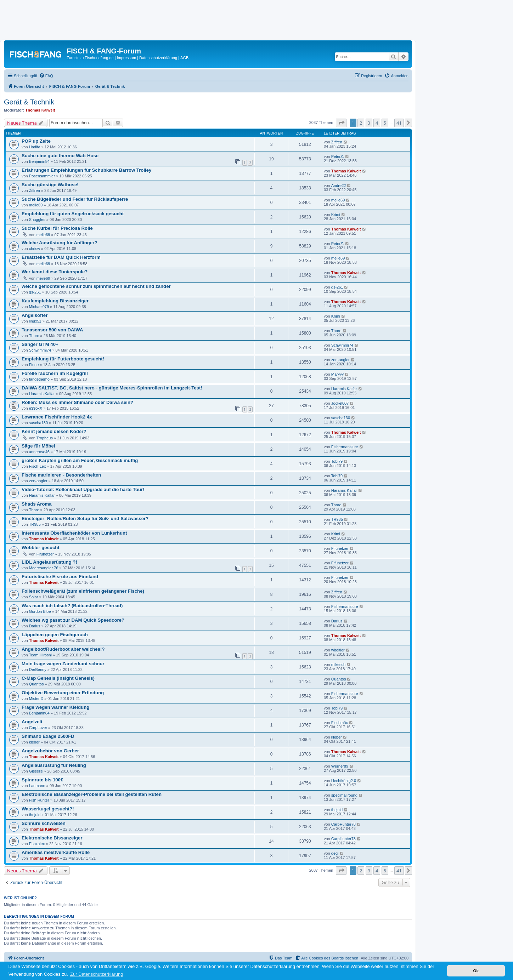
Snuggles (37, 220)
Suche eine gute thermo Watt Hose (60, 156)
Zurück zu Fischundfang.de (90, 58)
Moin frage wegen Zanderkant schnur (63, 664)
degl (335, 853)
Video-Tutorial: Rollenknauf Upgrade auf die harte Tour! (83, 489)
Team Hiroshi (40, 655)
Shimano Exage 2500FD (48, 736)
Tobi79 (337, 461)
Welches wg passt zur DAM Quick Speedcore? (73, 620)
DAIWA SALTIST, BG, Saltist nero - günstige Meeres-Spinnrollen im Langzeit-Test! (112, 388)
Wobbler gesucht (41, 548)
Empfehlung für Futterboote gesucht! (63, 359)
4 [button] (377, 123)
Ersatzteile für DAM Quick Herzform (61, 257)
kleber (34, 742)
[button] (341, 123)
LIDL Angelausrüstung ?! (49, 562)
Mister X (36, 699)
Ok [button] (476, 971)
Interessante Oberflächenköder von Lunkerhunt (74, 533)
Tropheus (45, 438)
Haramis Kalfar (42, 394)
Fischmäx (340, 723)
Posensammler (42, 176)
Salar (34, 597)
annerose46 (39, 452)
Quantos (36, 684)
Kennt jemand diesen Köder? (54, 431)
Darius (35, 626)
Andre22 (339, 186)
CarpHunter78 (343, 824)
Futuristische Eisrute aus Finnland (60, 577)
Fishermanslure (345, 447)
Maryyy (337, 374)
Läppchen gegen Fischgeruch (55, 635)
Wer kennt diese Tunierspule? (55, 272)
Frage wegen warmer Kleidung (55, 707)
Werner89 (340, 766)
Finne (34, 365)
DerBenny (38, 670)
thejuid (35, 815)
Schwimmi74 (40, 350)
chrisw (35, 249)
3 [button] (369, 123)
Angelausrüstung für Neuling (54, 765)
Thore (34, 336)
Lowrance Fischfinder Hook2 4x (57, 417)
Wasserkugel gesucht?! (48, 809)
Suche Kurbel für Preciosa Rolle (57, 228)
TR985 (35, 524)
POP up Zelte (36, 141)
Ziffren (337, 142)
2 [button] (361, 123)
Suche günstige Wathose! (50, 185)
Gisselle (36, 771)
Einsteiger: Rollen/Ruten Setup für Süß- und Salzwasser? (85, 519)
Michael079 (39, 307)
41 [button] (399, 123)
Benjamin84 (39, 161)
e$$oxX (36, 408)
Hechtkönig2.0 (344, 781)
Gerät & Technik (29, 102)
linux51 (35, 321)
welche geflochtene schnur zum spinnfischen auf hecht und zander (96, 286)
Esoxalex (37, 844)
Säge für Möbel (38, 446)
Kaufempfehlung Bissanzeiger (55, 301)
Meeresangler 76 (44, 568)
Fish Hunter (39, 800)
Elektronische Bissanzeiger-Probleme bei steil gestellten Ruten (92, 794)
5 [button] (385, 123)
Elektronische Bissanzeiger (52, 838)
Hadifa (35, 147)
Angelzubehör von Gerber (50, 751)
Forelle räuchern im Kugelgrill (55, 373)
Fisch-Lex (38, 466)
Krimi (336, 215)
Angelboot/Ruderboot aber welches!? (63, 649)
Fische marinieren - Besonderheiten (61, 475)
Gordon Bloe (40, 611)
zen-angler (340, 360)
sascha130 (38, 423)
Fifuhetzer (45, 554)
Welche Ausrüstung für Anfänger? (59, 243)
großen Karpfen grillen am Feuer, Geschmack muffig (80, 460)
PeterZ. (338, 156)
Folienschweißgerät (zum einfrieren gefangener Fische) (83, 591)
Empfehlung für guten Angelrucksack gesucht (73, 214)
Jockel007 (340, 403)
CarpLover (38, 728)
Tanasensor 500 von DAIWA (52, 330)
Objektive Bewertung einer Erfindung (63, 693)
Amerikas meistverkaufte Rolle (56, 852)
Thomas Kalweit (40, 110)
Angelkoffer (35, 315)
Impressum (126, 58)
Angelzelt (32, 722)
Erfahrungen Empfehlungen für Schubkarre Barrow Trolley (86, 170)
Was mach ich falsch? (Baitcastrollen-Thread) (72, 606)
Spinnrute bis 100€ (42, 780)
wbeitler (338, 650)
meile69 (36, 205)
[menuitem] (46, 76)
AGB (184, 58)
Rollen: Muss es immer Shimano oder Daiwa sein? (77, 402)
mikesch (338, 665)
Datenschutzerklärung (158, 58)
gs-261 (35, 292)
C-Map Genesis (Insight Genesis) (58, 678)
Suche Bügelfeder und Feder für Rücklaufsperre (75, 199)
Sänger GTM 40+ (40, 344)
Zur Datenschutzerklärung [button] (97, 974)
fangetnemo (39, 379)
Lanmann (37, 786)
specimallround (344, 795)
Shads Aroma (37, 504)
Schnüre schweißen (44, 823)
